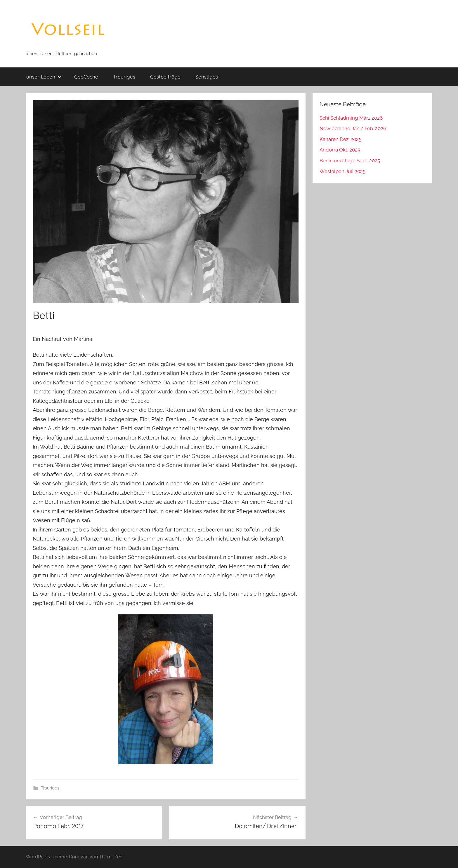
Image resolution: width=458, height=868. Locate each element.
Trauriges (124, 77)
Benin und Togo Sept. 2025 (350, 161)
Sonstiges (207, 77)
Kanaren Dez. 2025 (340, 139)
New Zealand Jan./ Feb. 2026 (353, 128)
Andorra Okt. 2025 (340, 150)
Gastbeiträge (165, 77)
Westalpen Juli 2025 (342, 171)
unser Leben (44, 77)
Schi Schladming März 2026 (351, 118)
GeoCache (86, 77)
